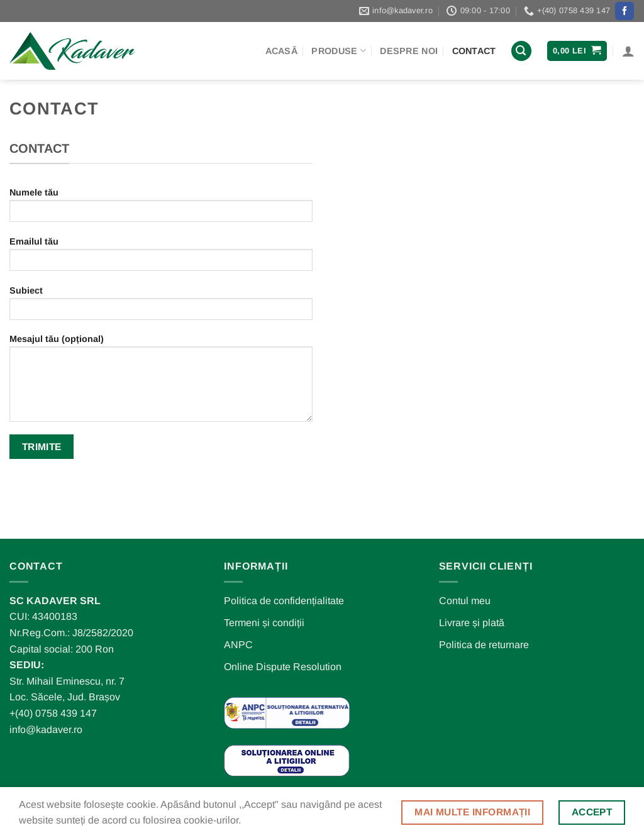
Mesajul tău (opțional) (161, 382)
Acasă (281, 51)
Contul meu (465, 601)
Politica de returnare (484, 645)
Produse (339, 51)
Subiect (161, 307)
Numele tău (161, 209)
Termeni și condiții (264, 623)
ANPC (238, 645)
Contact (474, 51)
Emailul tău (161, 258)
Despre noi (409, 51)
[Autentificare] (628, 51)
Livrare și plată (472, 623)
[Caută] (521, 51)
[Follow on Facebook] (624, 11)
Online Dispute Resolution (283, 667)
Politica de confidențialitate (284, 601)
